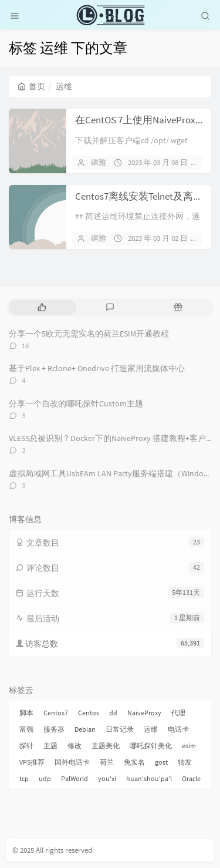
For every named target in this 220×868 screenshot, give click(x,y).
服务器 (54, 729)
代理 (178, 713)
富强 (26, 729)
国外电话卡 (72, 762)
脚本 (26, 713)
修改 (75, 746)
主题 (50, 746)
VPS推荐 (32, 762)
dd (113, 713)
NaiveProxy (144, 713)
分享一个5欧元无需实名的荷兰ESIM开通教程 (89, 334)
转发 (185, 762)
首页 (31, 86)
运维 (151, 729)
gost (161, 762)
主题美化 (106, 746)
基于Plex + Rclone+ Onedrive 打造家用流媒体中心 (97, 368)
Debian (85, 729)
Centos (89, 713)
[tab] (42, 307)
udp (45, 778)
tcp (24, 778)
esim (189, 746)
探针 (26, 746)
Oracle (191, 778)
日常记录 (120, 729)
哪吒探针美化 (151, 746)
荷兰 (107, 762)
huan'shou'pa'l (149, 778)
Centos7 (56, 713)
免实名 (134, 762)
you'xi (107, 778)
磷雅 (99, 162)
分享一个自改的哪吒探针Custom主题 (76, 403)
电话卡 (178, 729)
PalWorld (75, 778)
